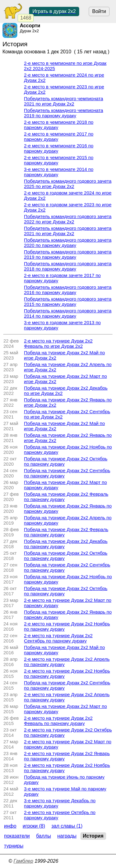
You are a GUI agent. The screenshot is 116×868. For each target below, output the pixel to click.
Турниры (14, 846)
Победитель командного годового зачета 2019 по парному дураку (68, 254)
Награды (67, 836)
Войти (99, 11)
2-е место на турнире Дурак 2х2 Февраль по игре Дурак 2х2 (58, 343)
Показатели (17, 836)
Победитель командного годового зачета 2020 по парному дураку (68, 243)
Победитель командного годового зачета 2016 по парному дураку (68, 290)
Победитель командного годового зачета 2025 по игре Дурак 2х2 (68, 184)
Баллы (44, 836)
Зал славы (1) (67, 826)
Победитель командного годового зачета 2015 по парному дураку (68, 302)
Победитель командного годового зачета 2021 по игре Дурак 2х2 (68, 231)
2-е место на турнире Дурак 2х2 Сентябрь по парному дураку (58, 638)
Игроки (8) (34, 826)
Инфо (10, 826)
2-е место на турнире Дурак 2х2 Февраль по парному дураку (58, 721)
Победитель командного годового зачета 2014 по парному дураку (68, 313)
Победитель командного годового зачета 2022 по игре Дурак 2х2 (68, 219)
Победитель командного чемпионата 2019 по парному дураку (64, 113)
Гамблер (24, 861)
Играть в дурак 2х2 (54, 11)
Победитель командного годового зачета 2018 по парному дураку (68, 266)
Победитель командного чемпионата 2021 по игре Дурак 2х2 (64, 101)
